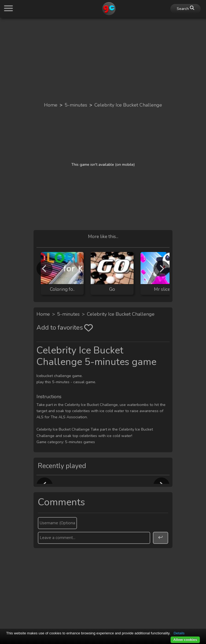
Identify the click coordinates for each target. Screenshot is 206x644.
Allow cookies (185, 640)
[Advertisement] (103, 59)
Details (179, 633)
